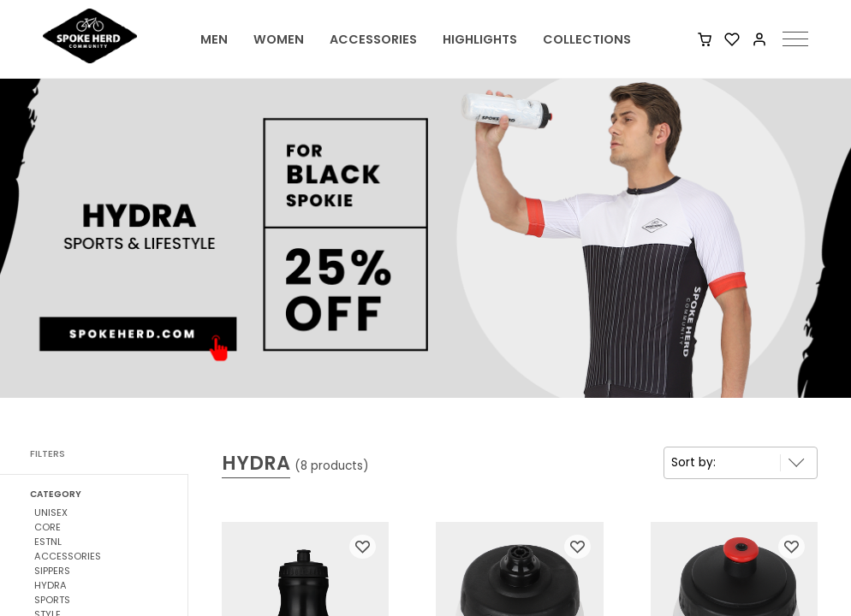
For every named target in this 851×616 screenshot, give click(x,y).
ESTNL (48, 542)
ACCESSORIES (373, 39)
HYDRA (51, 585)
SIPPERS (52, 571)
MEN (214, 39)
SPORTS (52, 600)
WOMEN (279, 39)
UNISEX (51, 512)
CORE (48, 527)
